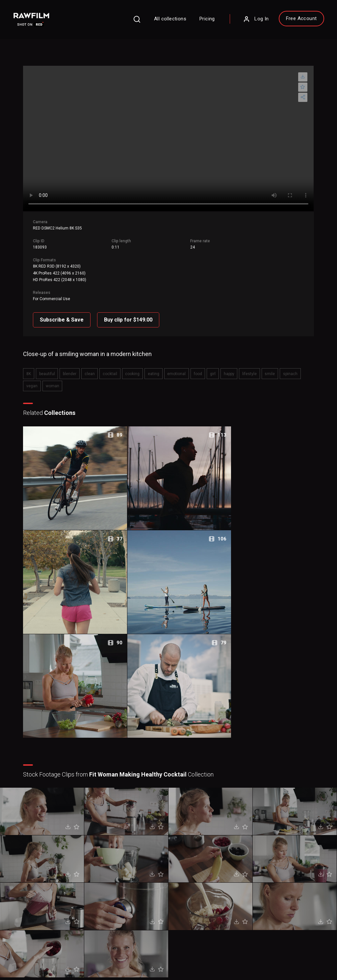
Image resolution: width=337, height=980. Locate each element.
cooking (130, 366)
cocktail (109, 366)
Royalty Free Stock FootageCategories (147, 898)
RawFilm (52, 967)
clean (89, 366)
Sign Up (87, 892)
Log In (247, 21)
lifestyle (240, 366)
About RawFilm (196, 863)
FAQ (125, 863)
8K (32, 366)
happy (221, 366)
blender (71, 366)
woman (36, 377)
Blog (186, 882)
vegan (298, 366)
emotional (172, 366)
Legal (126, 882)
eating (150, 366)
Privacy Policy (29, 957)
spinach (279, 366)
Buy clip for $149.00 (132, 313)
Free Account (293, 20)
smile (259, 366)
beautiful (49, 366)
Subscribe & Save (66, 313)
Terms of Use (64, 957)
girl (206, 366)
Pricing (199, 20)
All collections (162, 20)
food (192, 366)
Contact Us (192, 872)
